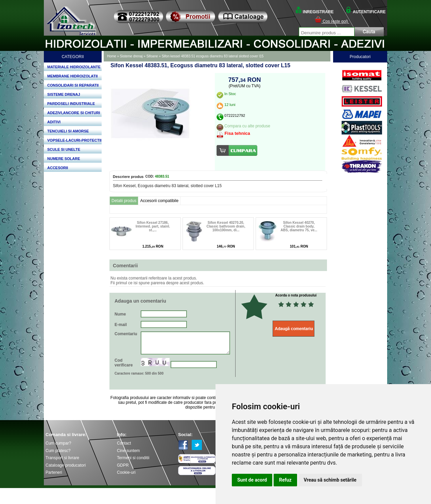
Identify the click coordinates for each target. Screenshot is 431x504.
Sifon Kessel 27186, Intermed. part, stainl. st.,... (153, 226)
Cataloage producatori (66, 465)
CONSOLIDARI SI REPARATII (73, 85)
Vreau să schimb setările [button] (330, 480)
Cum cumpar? (58, 443)
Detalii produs (124, 201)
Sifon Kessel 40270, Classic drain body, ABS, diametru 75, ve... (299, 226)
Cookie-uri (126, 472)
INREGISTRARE (314, 12)
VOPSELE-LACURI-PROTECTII (74, 140)
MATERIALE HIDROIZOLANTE (74, 67)
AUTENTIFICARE (365, 12)
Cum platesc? (58, 451)
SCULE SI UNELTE (64, 149)
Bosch (362, 67)
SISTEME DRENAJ (64, 94)
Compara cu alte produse (247, 126)
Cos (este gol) (332, 21)
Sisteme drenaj (131, 56)
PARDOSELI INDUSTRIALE (71, 104)
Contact (124, 443)
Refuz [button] (285, 480)
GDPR (123, 465)
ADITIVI (54, 122)
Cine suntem (128, 451)
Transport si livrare (62, 458)
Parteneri (54, 472)
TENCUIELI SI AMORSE (68, 131)
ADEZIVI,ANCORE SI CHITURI (74, 113)
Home (112, 56)
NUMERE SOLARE (64, 159)
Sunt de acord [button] (252, 480)
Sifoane (152, 56)
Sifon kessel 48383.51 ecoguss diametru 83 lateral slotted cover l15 (213, 56)
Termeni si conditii (133, 458)
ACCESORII (58, 168)
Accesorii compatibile (159, 201)
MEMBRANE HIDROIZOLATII (72, 76)
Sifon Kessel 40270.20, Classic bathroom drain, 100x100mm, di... (226, 226)
